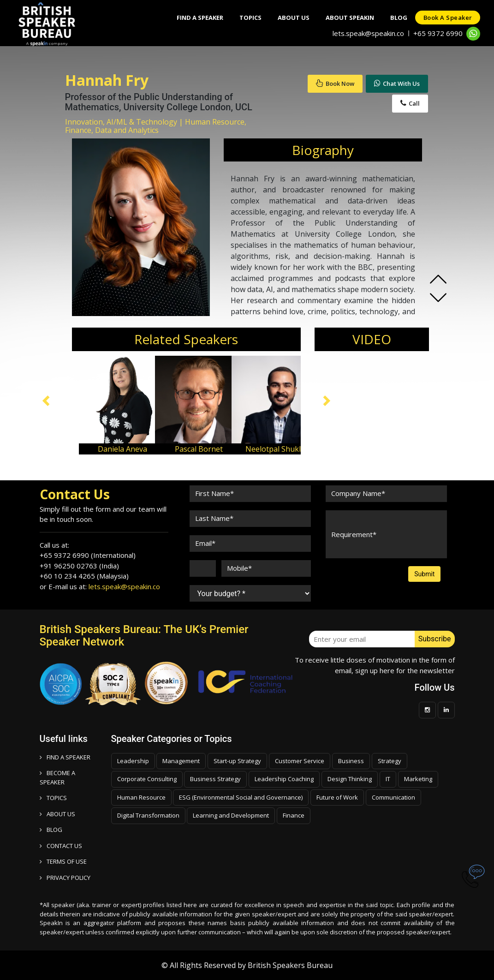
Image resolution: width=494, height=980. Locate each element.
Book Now (335, 84)
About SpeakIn (344, 18)
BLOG (51, 830)
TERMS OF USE (63, 861)
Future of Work (337, 797)
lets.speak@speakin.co (368, 33)
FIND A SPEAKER (65, 757)
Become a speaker (57, 777)
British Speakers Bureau (290, 965)
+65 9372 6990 (438, 33)
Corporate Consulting (147, 779)
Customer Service (300, 761)
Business (351, 761)
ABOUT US (57, 814)
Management (181, 761)
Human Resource (141, 797)
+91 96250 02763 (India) (79, 566)
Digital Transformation (148, 815)
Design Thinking (350, 779)
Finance (294, 815)
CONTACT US (61, 846)
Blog (395, 18)
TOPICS (53, 798)
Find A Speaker (187, 18)
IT (388, 779)
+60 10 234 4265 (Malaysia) (84, 576)
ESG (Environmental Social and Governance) (241, 797)
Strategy (390, 761)
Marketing (418, 779)
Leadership (133, 761)
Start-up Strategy (237, 761)
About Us (285, 18)
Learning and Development (231, 815)
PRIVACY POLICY (65, 878)
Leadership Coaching (284, 779)
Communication (393, 797)
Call (410, 103)
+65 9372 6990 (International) (88, 555)
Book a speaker (446, 18)
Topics (240, 18)
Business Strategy (215, 779)
